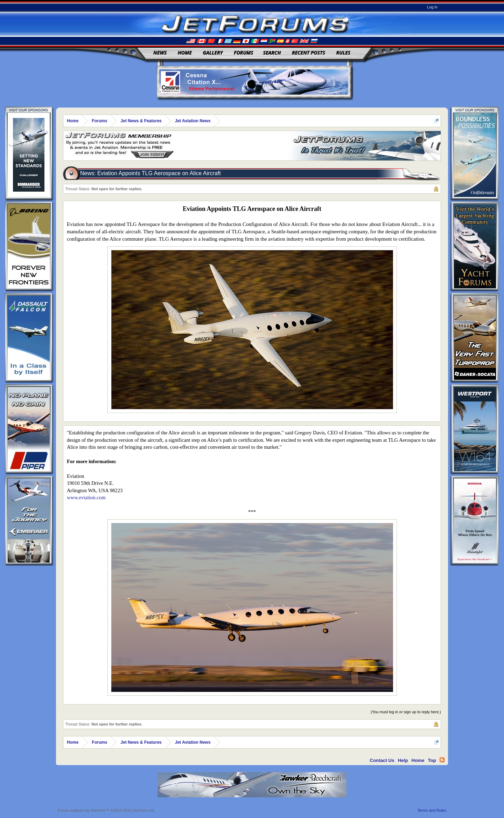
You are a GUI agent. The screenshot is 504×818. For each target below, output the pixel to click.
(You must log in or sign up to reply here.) (406, 712)
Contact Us (382, 760)
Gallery (213, 53)
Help (403, 760)
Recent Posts (309, 53)
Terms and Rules (432, 810)
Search (272, 53)
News (160, 53)
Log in (432, 7)
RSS (442, 760)
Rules (343, 53)
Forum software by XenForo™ (106, 810)
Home (185, 53)
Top (432, 760)
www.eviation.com (86, 497)
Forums (244, 53)
